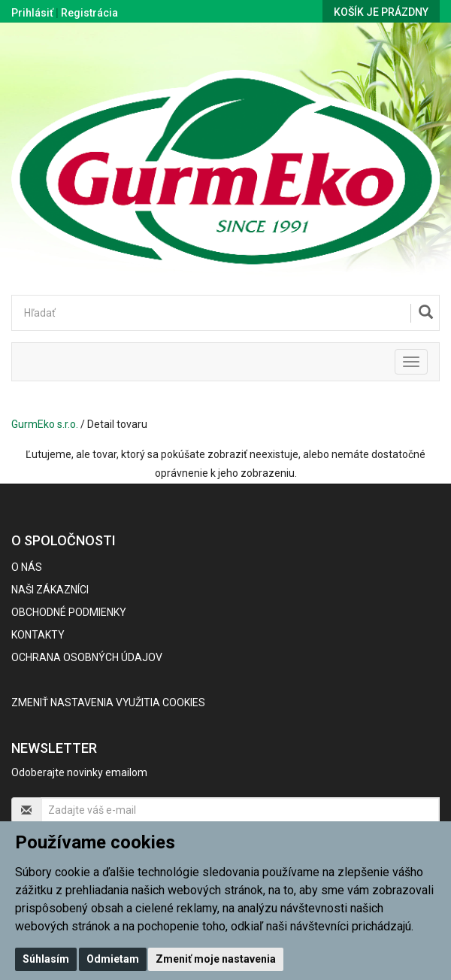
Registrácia (89, 13)
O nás (27, 567)
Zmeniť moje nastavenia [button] (216, 959)
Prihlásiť (32, 13)
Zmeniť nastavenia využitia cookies (108, 702)
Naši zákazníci (50, 590)
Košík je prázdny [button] (381, 12)
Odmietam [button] (113, 959)
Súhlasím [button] (46, 959)
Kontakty (38, 635)
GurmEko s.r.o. (45, 424)
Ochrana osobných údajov (87, 657)
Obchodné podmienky (69, 612)
